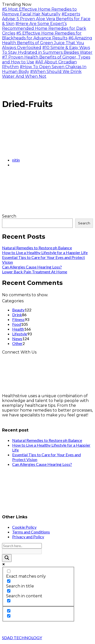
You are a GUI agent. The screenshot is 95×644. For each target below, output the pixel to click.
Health (18, 329)
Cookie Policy (24, 527)
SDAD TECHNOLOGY (22, 638)
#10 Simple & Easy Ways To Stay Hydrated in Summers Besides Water (47, 50)
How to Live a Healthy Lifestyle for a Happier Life (45, 252)
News (17, 339)
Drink (17, 315)
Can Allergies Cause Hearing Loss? (32, 267)
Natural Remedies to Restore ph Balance (37, 248)
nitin (16, 160)
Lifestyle (20, 334)
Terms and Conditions (31, 532)
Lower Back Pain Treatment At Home (35, 272)
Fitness (18, 319)
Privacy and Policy (28, 537)
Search (9, 216)
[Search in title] (9, 581)
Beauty (18, 310)
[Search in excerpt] (9, 601)
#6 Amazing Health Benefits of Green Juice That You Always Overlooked (47, 43)
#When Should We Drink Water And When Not (42, 74)
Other (17, 343)
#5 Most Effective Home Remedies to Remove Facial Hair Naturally (39, 12)
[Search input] (22, 546)
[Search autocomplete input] (22, 551)
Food (17, 324)
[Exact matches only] (9, 571)
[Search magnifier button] (7, 558)
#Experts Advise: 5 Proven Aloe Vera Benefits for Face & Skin (46, 19)
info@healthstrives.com (26, 420)
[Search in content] (9, 591)
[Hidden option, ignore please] (9, 611)
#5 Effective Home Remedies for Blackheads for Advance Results (42, 36)
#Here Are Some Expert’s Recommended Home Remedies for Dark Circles (44, 28)
